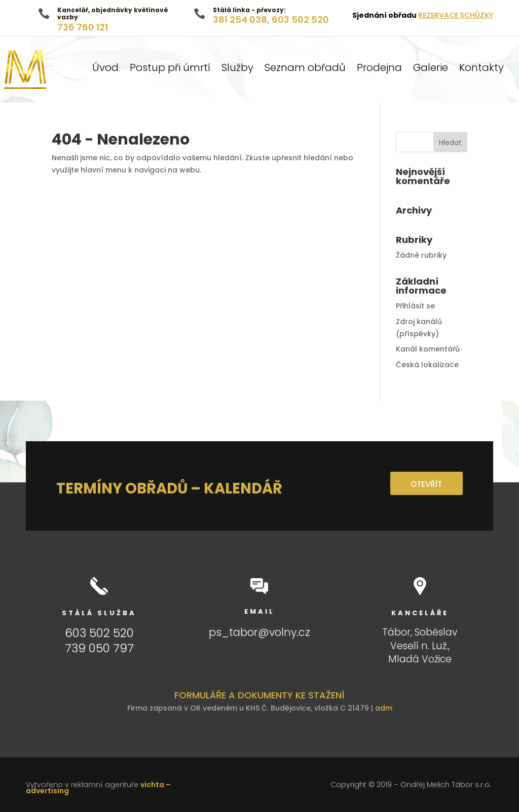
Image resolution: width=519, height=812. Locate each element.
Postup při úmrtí (170, 69)
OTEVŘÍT (425, 484)
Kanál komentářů (428, 349)
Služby (237, 69)
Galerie (431, 69)
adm (384, 708)
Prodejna (379, 69)
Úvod (105, 69)
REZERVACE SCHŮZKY (456, 15)
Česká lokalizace (427, 365)
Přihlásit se (415, 306)
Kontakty (481, 69)
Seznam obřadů (305, 69)
